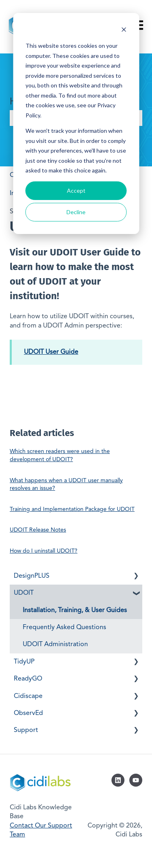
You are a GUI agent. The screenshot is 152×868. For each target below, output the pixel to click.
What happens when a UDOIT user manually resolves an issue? (66, 485)
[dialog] (76, 123)
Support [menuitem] (26, 730)
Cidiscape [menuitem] (28, 696)
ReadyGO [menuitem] (28, 679)
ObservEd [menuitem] (28, 713)
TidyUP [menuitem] (24, 662)
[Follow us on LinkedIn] (118, 780)
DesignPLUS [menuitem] (32, 576)
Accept (76, 190)
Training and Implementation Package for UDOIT (72, 509)
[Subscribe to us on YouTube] (136, 780)
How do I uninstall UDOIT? (44, 551)
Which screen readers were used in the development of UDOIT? (60, 455)
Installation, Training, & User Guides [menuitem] (75, 611)
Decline (76, 212)
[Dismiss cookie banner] (124, 31)
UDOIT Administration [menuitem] (55, 645)
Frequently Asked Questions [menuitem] (64, 628)
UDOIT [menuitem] (24, 593)
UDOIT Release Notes (38, 530)
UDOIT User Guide (51, 352)
